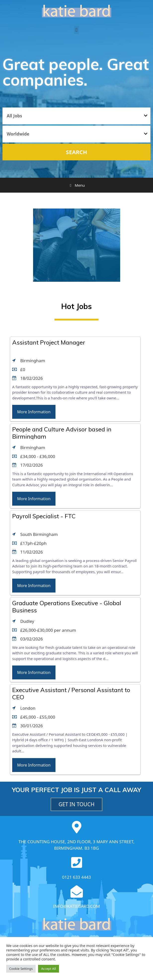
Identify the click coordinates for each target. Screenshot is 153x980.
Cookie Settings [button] (21, 969)
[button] (76, 30)
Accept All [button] (48, 969)
